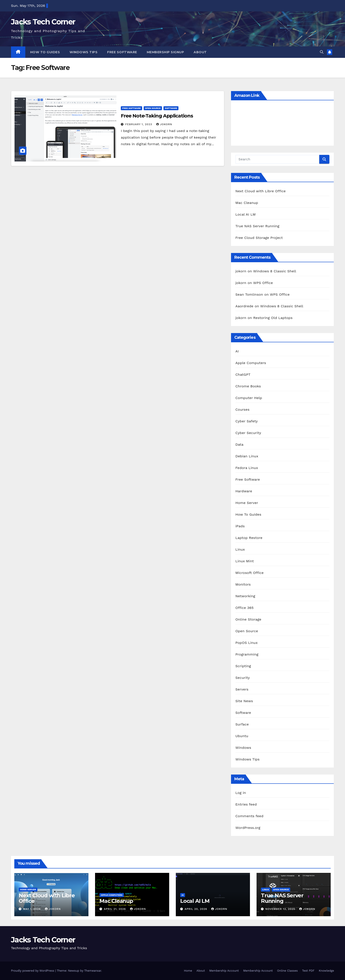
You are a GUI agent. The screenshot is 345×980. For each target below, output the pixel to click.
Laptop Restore (249, 538)
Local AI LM (246, 214)
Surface (242, 724)
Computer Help (249, 398)
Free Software (122, 52)
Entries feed (246, 804)
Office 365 (245, 608)
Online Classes (287, 971)
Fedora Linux (247, 468)
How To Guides (45, 52)
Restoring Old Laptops (273, 318)
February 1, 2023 (139, 124)
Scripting (243, 666)
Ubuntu (242, 736)
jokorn (164, 124)
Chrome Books (248, 386)
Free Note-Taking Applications (157, 116)
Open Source (153, 108)
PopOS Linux (247, 643)
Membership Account (224, 971)
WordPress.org (248, 828)
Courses (242, 409)
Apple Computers (251, 363)
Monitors (243, 584)
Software (171, 108)
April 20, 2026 (196, 909)
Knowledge (326, 971)
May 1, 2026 (32, 909)
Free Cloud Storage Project (259, 238)
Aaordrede (244, 306)
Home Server (247, 503)
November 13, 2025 (281, 909)
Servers (242, 689)
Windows (243, 748)
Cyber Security (248, 433)
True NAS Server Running (257, 226)
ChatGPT (243, 375)
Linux (240, 549)
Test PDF (308, 971)
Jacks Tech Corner (43, 22)
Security (243, 678)
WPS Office (263, 283)
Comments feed (250, 816)
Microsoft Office (250, 573)
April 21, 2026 (115, 909)
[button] (322, 52)
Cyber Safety (247, 421)
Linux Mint (245, 561)
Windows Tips (83, 52)
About (200, 52)
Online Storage (248, 619)
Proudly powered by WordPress (33, 971)
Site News (244, 701)
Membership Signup (165, 52)
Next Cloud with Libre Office (261, 191)
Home (188, 971)
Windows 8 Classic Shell (275, 271)
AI (237, 351)
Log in (241, 793)
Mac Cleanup (247, 203)
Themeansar (93, 971)
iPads (240, 526)
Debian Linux (247, 456)
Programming (247, 654)
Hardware (244, 491)
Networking (245, 596)
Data (239, 444)
